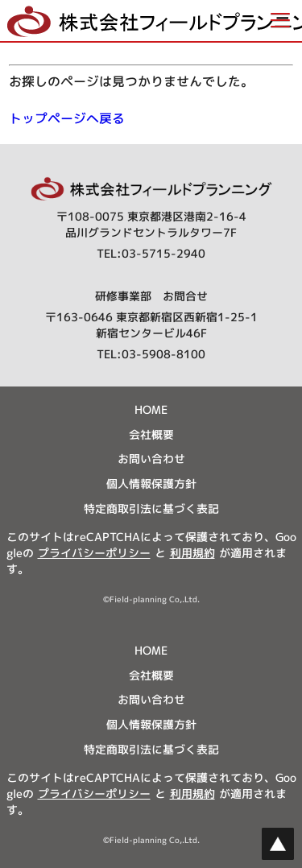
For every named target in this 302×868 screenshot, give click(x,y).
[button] (151, 21)
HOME (151, 409)
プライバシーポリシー (94, 553)
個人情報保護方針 (151, 484)
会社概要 (151, 434)
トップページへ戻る (67, 118)
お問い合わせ (151, 459)
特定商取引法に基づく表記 (151, 508)
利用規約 (192, 553)
